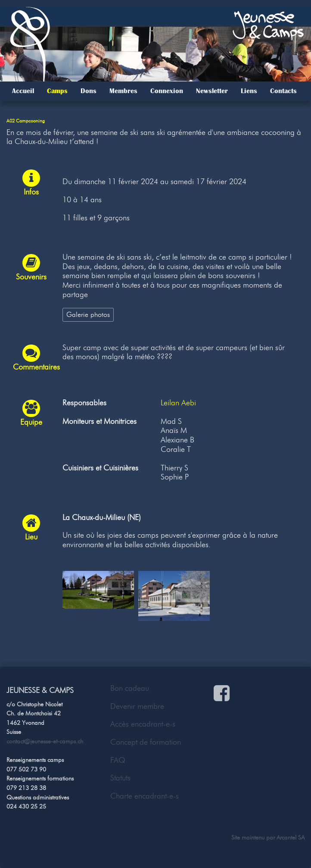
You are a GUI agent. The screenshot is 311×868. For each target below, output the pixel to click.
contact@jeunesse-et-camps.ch (45, 741)
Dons (89, 91)
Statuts (120, 778)
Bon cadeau (130, 688)
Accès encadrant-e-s (143, 724)
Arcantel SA (291, 837)
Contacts (283, 91)
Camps (57, 91)
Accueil (23, 91)
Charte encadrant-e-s (145, 796)
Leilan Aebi (178, 403)
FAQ (118, 760)
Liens (249, 91)
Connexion (167, 91)
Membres (123, 91)
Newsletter (212, 91)
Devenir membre (137, 706)
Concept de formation (146, 742)
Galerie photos (88, 314)
